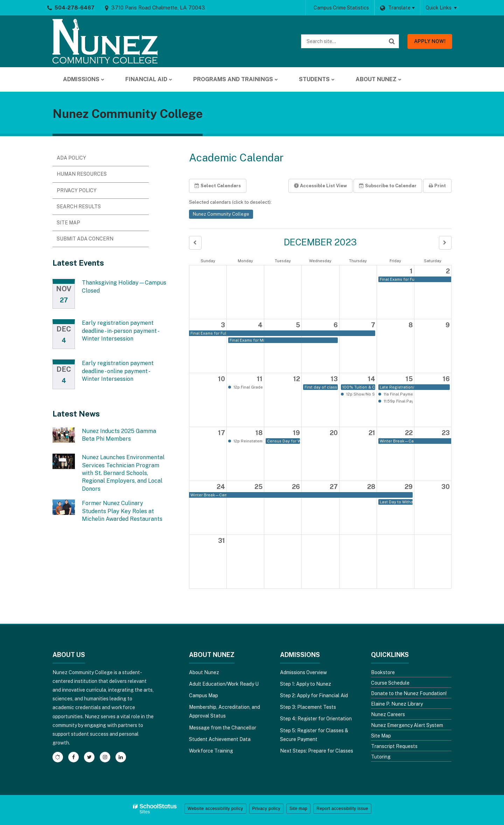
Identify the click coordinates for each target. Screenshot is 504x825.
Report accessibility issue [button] (342, 809)
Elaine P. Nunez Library (397, 704)
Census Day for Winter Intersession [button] (283, 441)
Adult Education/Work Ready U (224, 684)
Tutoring (381, 757)
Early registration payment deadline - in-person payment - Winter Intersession (120, 331)
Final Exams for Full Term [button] (397, 279)
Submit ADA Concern (85, 239)
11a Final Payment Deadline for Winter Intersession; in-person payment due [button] (398, 394)
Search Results (79, 207)
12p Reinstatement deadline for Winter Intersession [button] (247, 441)
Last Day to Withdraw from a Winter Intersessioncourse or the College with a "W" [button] (396, 502)
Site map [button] (298, 809)
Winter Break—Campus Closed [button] (397, 441)
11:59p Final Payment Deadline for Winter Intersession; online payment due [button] (398, 401)
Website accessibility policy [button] (215, 809)
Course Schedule (390, 683)
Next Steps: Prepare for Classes (317, 751)
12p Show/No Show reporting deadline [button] (360, 394)
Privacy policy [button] (266, 809)
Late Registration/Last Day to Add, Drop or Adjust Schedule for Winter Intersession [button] (397, 387)
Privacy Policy (77, 190)
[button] (195, 243)
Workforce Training (211, 751)
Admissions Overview (303, 672)
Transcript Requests (394, 746)
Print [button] (437, 186)
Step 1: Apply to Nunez (306, 684)
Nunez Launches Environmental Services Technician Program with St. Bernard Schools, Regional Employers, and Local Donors (123, 473)
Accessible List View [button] (320, 186)
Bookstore (383, 672)
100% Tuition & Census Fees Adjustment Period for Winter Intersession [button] (359, 387)
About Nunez (204, 672)
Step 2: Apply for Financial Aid (314, 695)
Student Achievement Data (220, 739)
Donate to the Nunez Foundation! (409, 693)
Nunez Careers (388, 714)
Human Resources (82, 174)
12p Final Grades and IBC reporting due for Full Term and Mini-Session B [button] (247, 387)
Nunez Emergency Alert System (407, 725)
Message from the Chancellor (223, 728)
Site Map (68, 223)
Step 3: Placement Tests (308, 707)
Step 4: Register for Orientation (316, 719)
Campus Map (204, 695)
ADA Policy (71, 158)
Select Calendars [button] (218, 186)
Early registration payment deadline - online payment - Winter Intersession (118, 371)
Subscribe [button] (388, 186)
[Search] (392, 41)
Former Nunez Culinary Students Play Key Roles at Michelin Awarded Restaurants (122, 511)
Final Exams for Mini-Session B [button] (247, 340)
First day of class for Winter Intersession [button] (321, 387)
